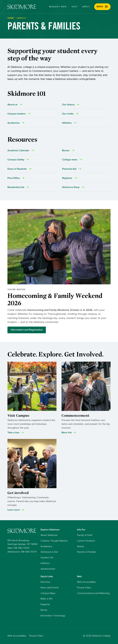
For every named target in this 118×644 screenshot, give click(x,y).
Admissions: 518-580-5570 (22, 552)
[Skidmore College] (22, 7)
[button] (102, 7)
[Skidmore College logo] (23, 531)
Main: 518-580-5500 (18, 548)
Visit (75, 7)
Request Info (58, 7)
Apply (86, 7)
